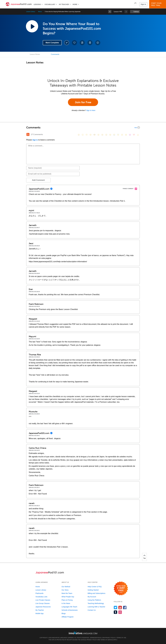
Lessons (37, 4)
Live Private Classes (43, 600)
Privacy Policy (110, 638)
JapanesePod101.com (97, 638)
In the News (66, 603)
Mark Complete (52, 43)
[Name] (53, 168)
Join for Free (83, 102)
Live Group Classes (43, 603)
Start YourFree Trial (158, 4)
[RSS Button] (28, 134)
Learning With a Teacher (96, 607)
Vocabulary (50, 4)
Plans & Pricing (67, 600)
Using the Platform (94, 600)
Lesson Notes (35, 54)
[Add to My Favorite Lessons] (74, 43)
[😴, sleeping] (122, 135)
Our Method (66, 587)
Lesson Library (31, 12)
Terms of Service (107, 640)
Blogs (64, 613)
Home (38, 587)
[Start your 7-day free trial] (121, 589)
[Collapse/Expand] (83, 128)
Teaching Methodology (96, 603)
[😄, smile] (79, 135)
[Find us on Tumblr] (116, 612)
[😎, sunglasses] (94, 135)
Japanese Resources (43, 607)
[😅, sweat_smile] (106, 135)
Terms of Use (121, 638)
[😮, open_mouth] (126, 135)
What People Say (68, 597)
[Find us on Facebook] (125, 607)
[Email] (53, 174)
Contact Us (92, 610)
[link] (110, 12)
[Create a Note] (82, 43)
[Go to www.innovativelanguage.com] (83, 633)
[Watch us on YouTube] (120, 607)
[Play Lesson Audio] (32, 26)
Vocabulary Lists (41, 597)
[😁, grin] (87, 135)
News (40, 12)
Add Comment (38, 180)
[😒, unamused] (91, 135)
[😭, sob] (114, 135)
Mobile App (39, 613)
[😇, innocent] (118, 135)
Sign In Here (91, 110)
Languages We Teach (69, 607)
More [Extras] (75, 4)
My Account (92, 597)
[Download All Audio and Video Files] (98, 43)
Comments (55, 54)
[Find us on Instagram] (120, 612)
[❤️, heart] (134, 135)
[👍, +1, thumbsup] (138, 135)
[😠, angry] (98, 135)
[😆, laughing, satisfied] (102, 135)
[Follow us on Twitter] (116, 607)
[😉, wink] (110, 135)
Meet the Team (67, 593)
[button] (135, 4)
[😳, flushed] (83, 135)
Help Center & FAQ (95, 587)
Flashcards (39, 593)
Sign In (143, 4)
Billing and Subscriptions (97, 593)
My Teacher (64, 4)
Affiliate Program (68, 617)
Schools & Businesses (70, 610)
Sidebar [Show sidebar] (136, 12)
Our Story (65, 590)
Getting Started (93, 590)
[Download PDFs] (90, 43)
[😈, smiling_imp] (130, 135)
